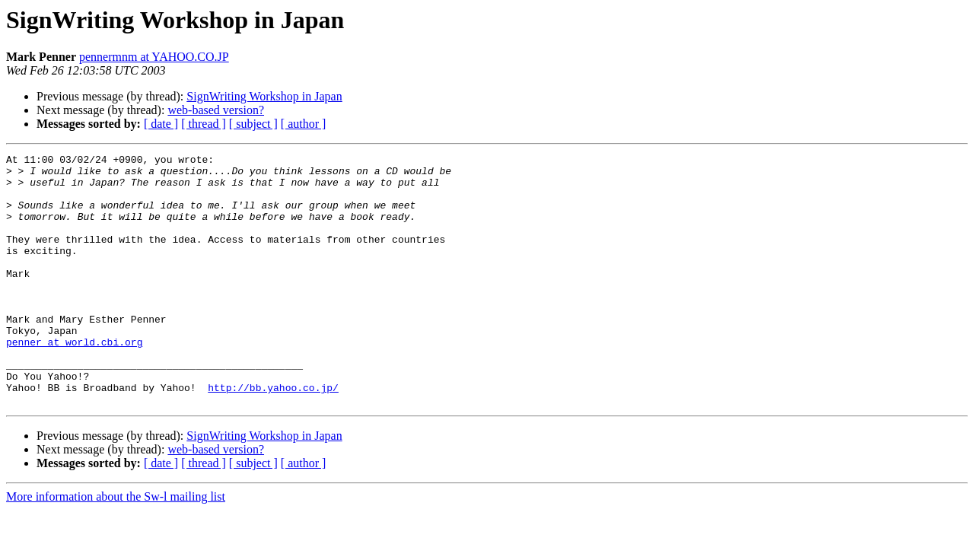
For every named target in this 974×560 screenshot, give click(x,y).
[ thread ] (204, 124)
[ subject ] (253, 124)
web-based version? (216, 110)
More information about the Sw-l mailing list (116, 547)
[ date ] (161, 124)
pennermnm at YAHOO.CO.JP (154, 57)
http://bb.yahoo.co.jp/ (273, 435)
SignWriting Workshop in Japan (264, 96)
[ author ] (304, 124)
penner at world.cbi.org (74, 380)
